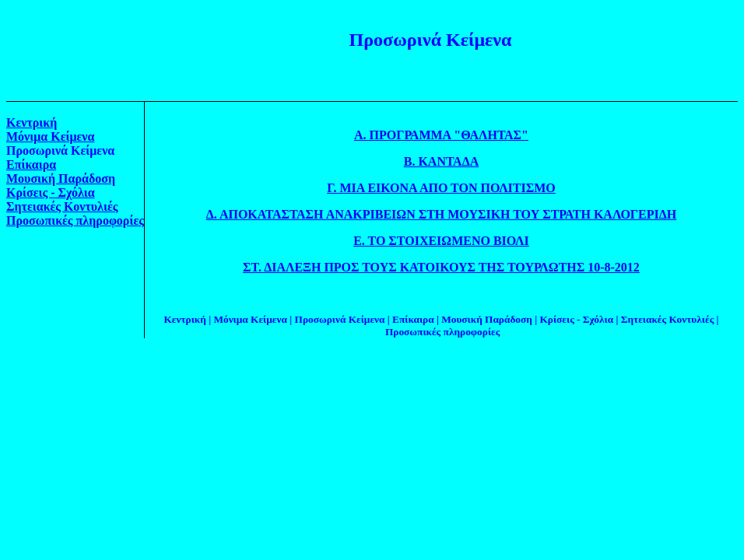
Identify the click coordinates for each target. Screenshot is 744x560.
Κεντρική (32, 122)
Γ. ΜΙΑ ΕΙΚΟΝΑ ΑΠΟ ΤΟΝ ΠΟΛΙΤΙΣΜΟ (441, 188)
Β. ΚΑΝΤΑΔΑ (441, 161)
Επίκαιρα (31, 164)
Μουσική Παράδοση (61, 178)
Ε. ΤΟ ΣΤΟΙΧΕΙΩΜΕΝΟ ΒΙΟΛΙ (441, 241)
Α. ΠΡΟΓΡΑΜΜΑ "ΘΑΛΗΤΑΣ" (441, 135)
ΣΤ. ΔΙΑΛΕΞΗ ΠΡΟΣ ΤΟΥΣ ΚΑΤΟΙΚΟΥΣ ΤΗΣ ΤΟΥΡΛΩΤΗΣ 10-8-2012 (441, 267)
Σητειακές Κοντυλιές (62, 206)
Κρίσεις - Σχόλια (51, 192)
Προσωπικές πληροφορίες (75, 220)
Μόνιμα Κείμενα (50, 136)
